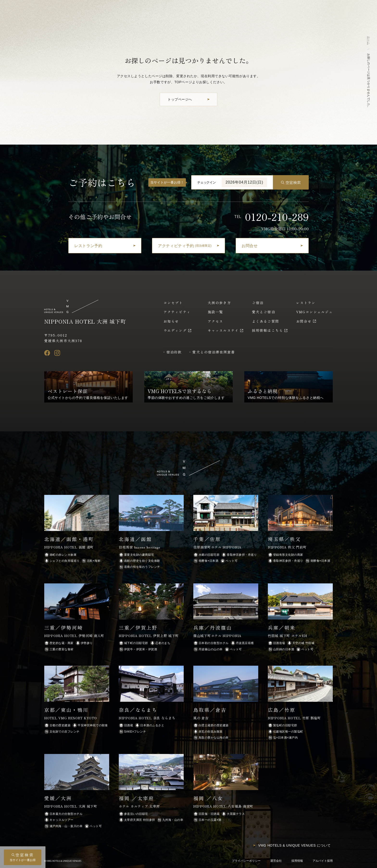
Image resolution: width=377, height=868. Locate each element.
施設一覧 (215, 312)
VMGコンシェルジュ (314, 312)
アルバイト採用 (323, 861)
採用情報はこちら (267, 330)
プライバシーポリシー (246, 861)
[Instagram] (57, 353)
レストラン (306, 303)
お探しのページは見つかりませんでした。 (369, 81)
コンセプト (173, 303)
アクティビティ (177, 312)
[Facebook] (47, 353)
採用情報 (297, 861)
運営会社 (276, 861)
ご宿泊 (258, 303)
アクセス (215, 321)
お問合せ (304, 321)
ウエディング (175, 330)
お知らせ (171, 321)
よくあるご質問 (266, 321)
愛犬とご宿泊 (264, 312)
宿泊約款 (174, 352)
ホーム (369, 40)
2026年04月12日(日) (244, 182)
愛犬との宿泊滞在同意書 (214, 352)
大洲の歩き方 (219, 303)
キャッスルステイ (223, 330)
